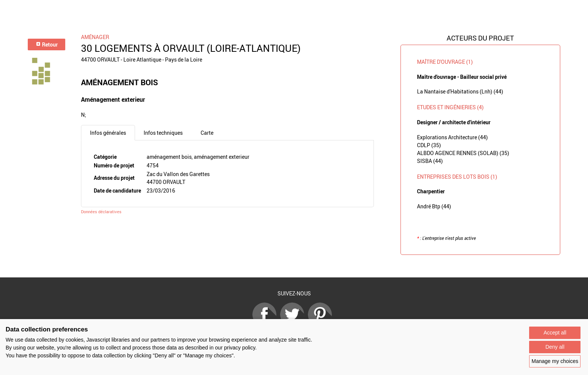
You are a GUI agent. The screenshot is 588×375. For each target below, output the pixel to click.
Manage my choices (555, 361)
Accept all (555, 333)
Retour (47, 44)
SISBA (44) (430, 161)
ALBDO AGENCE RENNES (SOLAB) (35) (463, 153)
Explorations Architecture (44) (452, 137)
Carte (207, 133)
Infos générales (108, 133)
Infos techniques (163, 133)
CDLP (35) (429, 145)
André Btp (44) (434, 206)
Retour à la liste (294, 266)
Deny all (555, 347)
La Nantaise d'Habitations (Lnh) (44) (460, 91)
